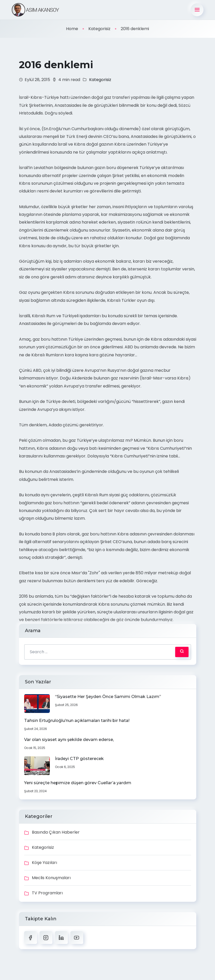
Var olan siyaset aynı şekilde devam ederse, (69, 740)
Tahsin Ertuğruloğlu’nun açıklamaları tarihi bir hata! (77, 721)
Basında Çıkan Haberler (56, 832)
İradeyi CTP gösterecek (79, 759)
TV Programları (47, 893)
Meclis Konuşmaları (51, 878)
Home (72, 29)
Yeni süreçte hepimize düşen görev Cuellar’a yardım (78, 783)
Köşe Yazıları (44, 863)
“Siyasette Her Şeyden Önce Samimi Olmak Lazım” (108, 697)
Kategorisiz (99, 29)
